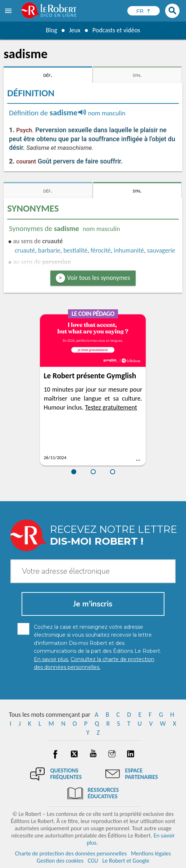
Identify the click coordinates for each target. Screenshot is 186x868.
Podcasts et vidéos (116, 30)
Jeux (74, 30)
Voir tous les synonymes (99, 278)
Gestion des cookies (60, 861)
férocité (101, 250)
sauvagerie (161, 250)
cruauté (25, 250)
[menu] (9, 11)
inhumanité (129, 250)
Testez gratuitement (111, 407)
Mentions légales (151, 853)
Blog (51, 30)
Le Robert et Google (126, 861)
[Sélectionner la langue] (144, 11)
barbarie (49, 250)
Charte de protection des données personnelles (71, 853)
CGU (93, 861)
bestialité (75, 250)
